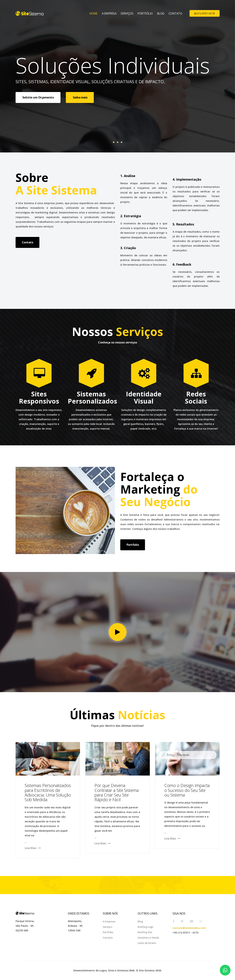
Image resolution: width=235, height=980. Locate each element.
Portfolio (133, 545)
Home (93, 13)
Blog (161, 13)
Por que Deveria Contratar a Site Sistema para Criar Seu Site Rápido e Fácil (117, 792)
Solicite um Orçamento (38, 97)
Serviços (127, 13)
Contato (175, 13)
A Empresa (109, 13)
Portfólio (145, 13)
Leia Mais (33, 848)
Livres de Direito (147, 943)
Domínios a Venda (148, 938)
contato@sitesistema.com (189, 928)
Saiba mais (80, 97)
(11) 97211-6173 (205, 13)
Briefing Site (145, 932)
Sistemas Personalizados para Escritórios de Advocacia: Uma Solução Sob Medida (48, 792)
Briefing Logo (146, 927)
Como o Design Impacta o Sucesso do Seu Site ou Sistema (187, 790)
